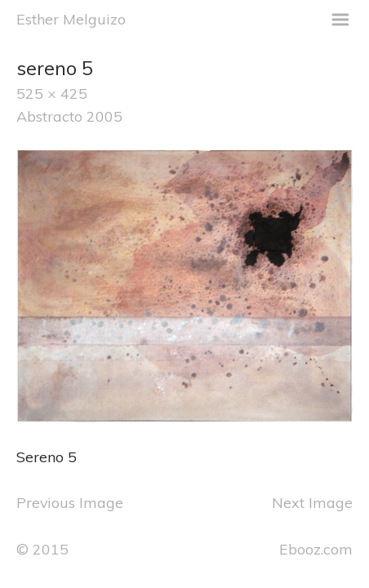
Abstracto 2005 (69, 116)
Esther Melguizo (71, 19)
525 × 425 (52, 93)
